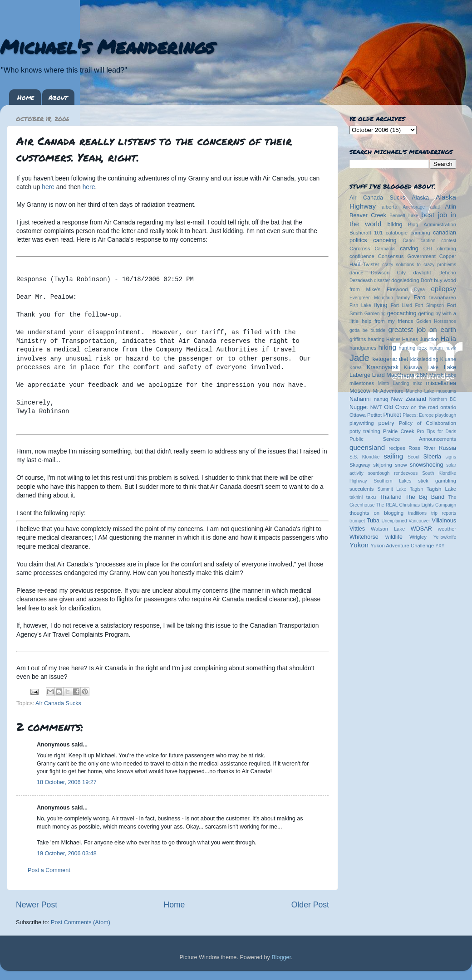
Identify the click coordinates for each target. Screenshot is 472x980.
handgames (363, 348)
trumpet (357, 521)
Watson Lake (388, 529)
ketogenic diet (390, 359)
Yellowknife (445, 537)
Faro (419, 297)
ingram (436, 348)
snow (401, 465)
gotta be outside (367, 330)
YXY (440, 546)
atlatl (435, 207)
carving (409, 249)
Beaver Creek (368, 215)
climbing (447, 249)
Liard (379, 375)
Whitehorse (364, 537)
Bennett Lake (404, 216)
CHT (428, 249)
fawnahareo (443, 297)
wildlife (394, 537)
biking (395, 224)
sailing (393, 456)
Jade (359, 358)
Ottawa (358, 415)
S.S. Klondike (364, 457)
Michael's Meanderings (107, 46)
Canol (408, 241)
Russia (448, 448)
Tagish (416, 489)
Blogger (281, 957)
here (48, 187)
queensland (367, 447)
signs (451, 457)
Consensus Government (407, 256)
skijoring (383, 465)
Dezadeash (361, 280)
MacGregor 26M (407, 375)
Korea (356, 368)
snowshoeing (427, 465)
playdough (445, 415)
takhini (356, 497)
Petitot (374, 415)
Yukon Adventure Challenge (402, 546)
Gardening (375, 314)
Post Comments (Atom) (81, 922)
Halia (448, 339)
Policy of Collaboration (428, 423)
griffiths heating (367, 339)
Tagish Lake (441, 489)
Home (26, 97)
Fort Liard (401, 305)
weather (447, 529)
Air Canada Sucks (58, 703)
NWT (376, 407)
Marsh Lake (443, 375)
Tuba (373, 521)
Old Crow (396, 407)
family (403, 297)
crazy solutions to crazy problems (419, 265)
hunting (407, 348)
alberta (390, 207)
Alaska (420, 198)
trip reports (444, 513)
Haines (393, 339)
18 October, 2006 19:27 (67, 782)
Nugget (359, 407)
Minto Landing (394, 383)
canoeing (385, 240)
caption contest (438, 241)
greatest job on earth (422, 329)
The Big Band (425, 497)
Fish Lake (360, 305)
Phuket (392, 415)
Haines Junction (420, 339)
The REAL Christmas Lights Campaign (416, 505)
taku (371, 497)
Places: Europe (418, 415)
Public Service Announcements (403, 439)
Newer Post (37, 905)
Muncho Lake (420, 391)
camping (420, 233)
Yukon (359, 545)
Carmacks (385, 249)
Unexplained (394, 521)
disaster (382, 280)
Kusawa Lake (421, 367)
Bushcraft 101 (366, 233)
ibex (422, 348)
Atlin (451, 207)
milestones (362, 383)
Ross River (422, 448)
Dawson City (388, 273)
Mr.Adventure (388, 391)
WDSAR (421, 529)
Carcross (360, 249)
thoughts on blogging (376, 513)
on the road (424, 407)
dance (356, 273)
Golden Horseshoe (436, 321)
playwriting (362, 423)
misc (418, 383)
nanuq (381, 399)
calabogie (397, 233)
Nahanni (360, 399)
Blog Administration (432, 224)
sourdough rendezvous (393, 473)
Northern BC (443, 399)
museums (446, 391)
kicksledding (424, 359)
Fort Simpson (429, 305)
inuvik (450, 348)
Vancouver (419, 521)
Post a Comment (49, 870)
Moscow (360, 391)
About (58, 97)
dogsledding (405, 280)
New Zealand (409, 399)
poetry (386, 423)
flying (381, 305)
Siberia (432, 457)
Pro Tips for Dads (437, 431)
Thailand (390, 497)
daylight (422, 273)
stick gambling (437, 481)
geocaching (402, 313)
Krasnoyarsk (383, 367)
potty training (365, 431)
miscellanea (441, 383)
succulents (362, 489)
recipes (397, 448)
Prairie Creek (399, 431)
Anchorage (414, 207)
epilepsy (444, 289)
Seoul (413, 457)
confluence (362, 256)
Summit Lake (392, 489)
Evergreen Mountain (371, 298)
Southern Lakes (393, 481)
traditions (417, 513)
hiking (387, 347)
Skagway (360, 465)
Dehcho (447, 273)
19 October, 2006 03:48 (67, 853)
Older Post (310, 905)
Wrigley (418, 537)
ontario (448, 407)
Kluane (448, 359)
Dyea (420, 290)
